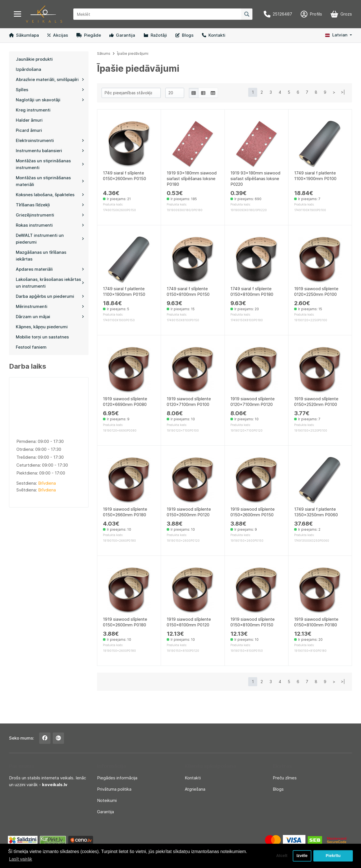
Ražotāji (155, 35)
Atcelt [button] (282, 856)
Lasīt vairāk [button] (21, 859)
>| (343, 92)
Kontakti (214, 35)
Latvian (336, 35)
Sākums (104, 53)
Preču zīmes (285, 778)
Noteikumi (107, 800)
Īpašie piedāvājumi (133, 53)
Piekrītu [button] (333, 856)
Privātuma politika (114, 789)
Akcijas (58, 35)
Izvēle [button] (302, 856)
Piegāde (89, 35)
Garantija (122, 35)
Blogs (184, 35)
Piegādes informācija (117, 778)
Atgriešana (195, 789)
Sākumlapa (24, 35)
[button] (339, 35)
